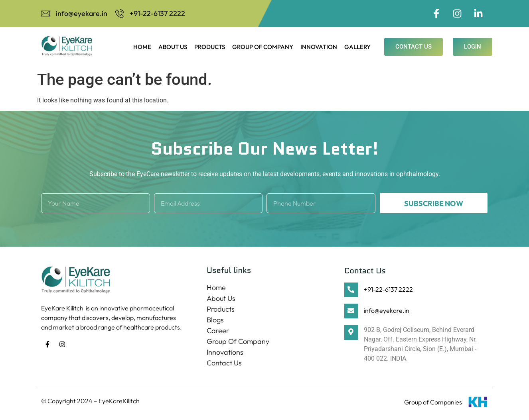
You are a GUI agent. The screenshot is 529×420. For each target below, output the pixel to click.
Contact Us (224, 364)
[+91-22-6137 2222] (351, 291)
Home (142, 48)
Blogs (215, 321)
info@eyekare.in (387, 312)
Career (218, 331)
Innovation (319, 48)
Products (210, 48)
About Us (173, 48)
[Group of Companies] (478, 404)
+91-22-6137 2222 (388, 290)
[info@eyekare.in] (351, 312)
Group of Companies (433, 403)
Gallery (357, 48)
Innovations (225, 353)
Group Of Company (263, 48)
